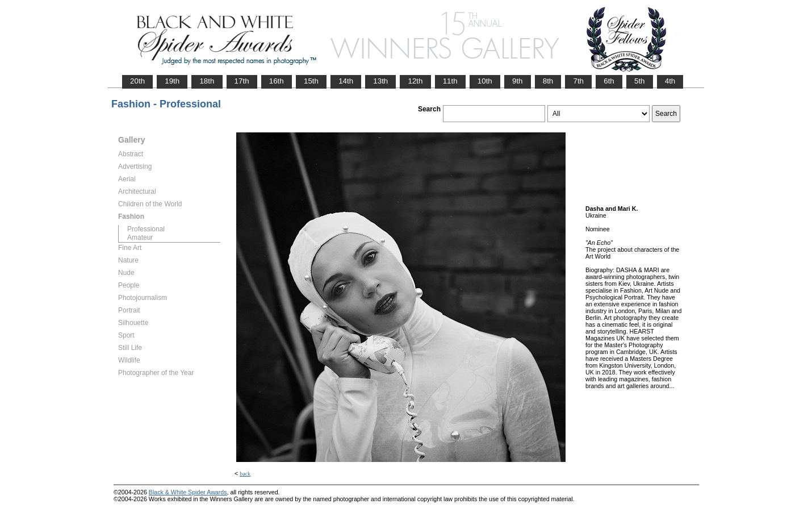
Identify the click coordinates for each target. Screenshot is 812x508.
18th (207, 81)
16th (277, 81)
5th (640, 81)
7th (578, 81)
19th (172, 81)
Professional (146, 229)
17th (242, 81)
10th (485, 81)
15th (311, 81)
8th (548, 81)
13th (380, 81)
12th (415, 81)
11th (450, 81)
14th (346, 81)
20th (137, 81)
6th (609, 81)
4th (670, 81)
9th (518, 81)
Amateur (140, 238)
